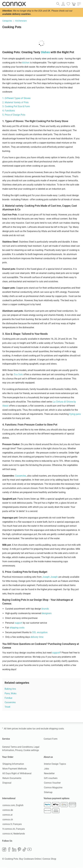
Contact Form (51, 739)
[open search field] (58, 4)
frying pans (75, 414)
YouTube (29, 850)
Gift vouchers (50, 778)
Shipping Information (13, 764)
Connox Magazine (53, 788)
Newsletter (49, 774)
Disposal (7, 783)
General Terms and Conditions (17, 747)
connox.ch (7, 820)
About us (48, 757)
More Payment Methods (14, 769)
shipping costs (17, 628)
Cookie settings (31, 750)
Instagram (4, 850)
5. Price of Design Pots (14, 115)
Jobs (46, 769)
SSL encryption (40, 632)
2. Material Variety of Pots (15, 102)
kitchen (26, 63)
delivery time (37, 637)
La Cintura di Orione (63, 402)
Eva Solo (18, 374)
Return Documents (12, 778)
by (74, 402)
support (19, 623)
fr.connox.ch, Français (13, 829)
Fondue (8, 698)
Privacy (19, 750)
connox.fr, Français (12, 825)
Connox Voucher (52, 783)
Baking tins (10, 689)
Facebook (9, 850)
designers (47, 613)
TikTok (24, 850)
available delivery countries (16, 14)
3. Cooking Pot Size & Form (16, 106)
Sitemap (48, 792)
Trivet (7, 707)
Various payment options (57, 799)
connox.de (7, 810)
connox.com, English (13, 806)
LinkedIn (14, 850)
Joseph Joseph (50, 577)
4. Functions (9, 111)
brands (45, 609)
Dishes (45, 52)
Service (6, 739)
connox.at (7, 815)
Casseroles (21, 476)
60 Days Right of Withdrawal (17, 774)
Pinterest (19, 850)
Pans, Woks (10, 693)
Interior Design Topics (55, 764)
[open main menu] (79, 4)
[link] (74, 4)
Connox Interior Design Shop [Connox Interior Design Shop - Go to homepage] (14, 4)
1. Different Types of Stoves (16, 98)
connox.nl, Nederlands (13, 834)
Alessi (6, 406)
